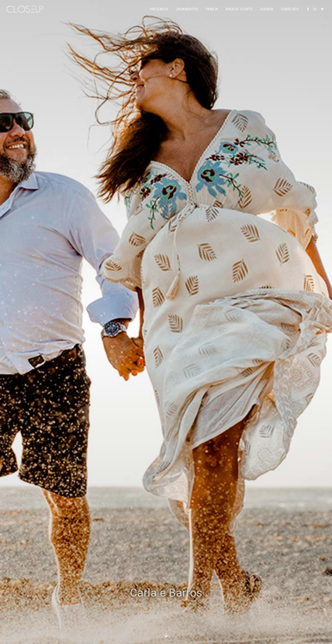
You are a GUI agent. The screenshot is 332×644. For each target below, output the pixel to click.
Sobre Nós (290, 9)
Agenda (267, 9)
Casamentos (187, 9)
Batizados (159, 9)
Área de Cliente (239, 9)
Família (212, 9)
